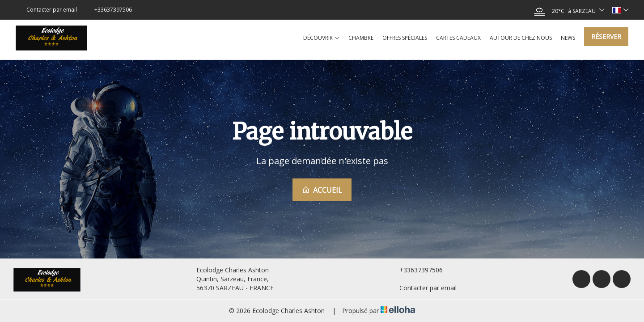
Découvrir (321, 38)
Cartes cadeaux (458, 38)
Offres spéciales (405, 38)
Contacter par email (423, 288)
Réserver (606, 36)
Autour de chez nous (521, 38)
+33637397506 (416, 270)
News (568, 38)
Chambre (361, 38)
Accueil (322, 190)
